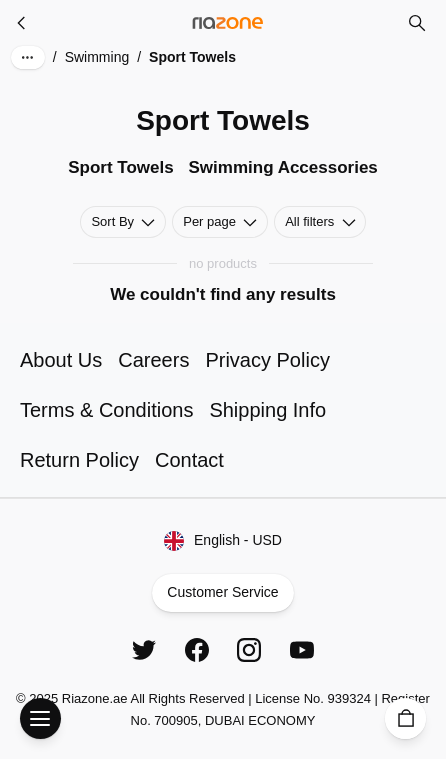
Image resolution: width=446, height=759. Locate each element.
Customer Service (223, 593)
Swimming (97, 57)
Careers (153, 360)
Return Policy (79, 460)
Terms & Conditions (106, 410)
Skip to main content (84, 32)
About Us (61, 360)
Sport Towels (120, 167)
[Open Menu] (40, 718)
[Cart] (405, 718)
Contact (189, 460)
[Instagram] (249, 650)
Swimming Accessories (283, 167)
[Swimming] (22, 23)
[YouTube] (302, 650)
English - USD (223, 541)
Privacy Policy (267, 360)
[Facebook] (197, 650)
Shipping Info (267, 410)
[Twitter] (144, 650)
